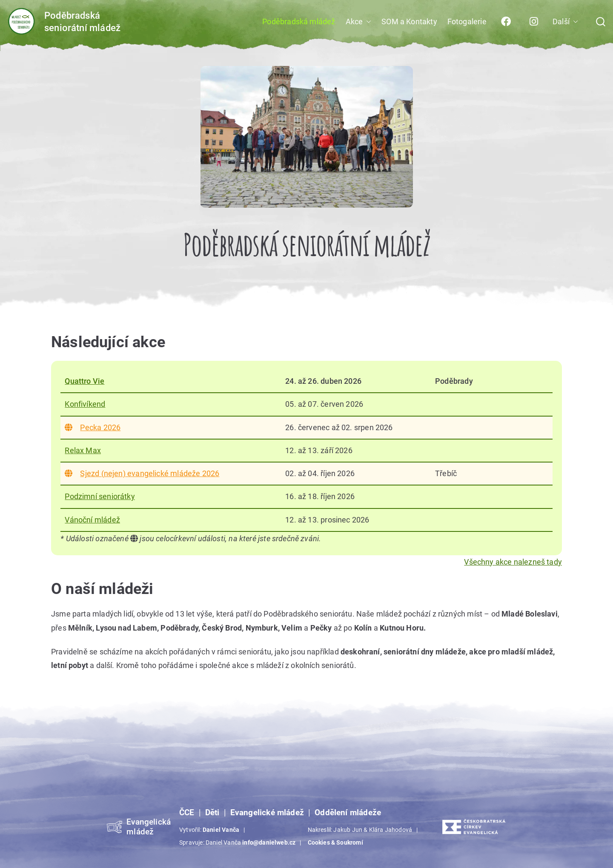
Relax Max (83, 450)
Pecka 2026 (93, 427)
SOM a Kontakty (409, 21)
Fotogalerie (467, 21)
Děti (212, 813)
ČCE (187, 813)
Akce (359, 22)
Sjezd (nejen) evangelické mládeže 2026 (142, 473)
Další (565, 22)
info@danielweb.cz (269, 842)
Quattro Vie (85, 381)
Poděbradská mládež (299, 21)
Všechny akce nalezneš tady (513, 562)
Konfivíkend (85, 404)
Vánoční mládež (92, 520)
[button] (367, 22)
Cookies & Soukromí (335, 842)
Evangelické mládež (267, 813)
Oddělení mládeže (348, 813)
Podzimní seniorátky (100, 496)
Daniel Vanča (221, 830)
